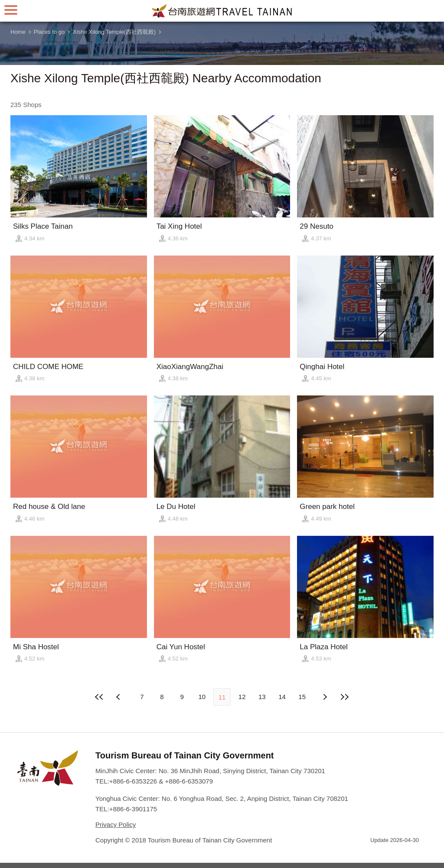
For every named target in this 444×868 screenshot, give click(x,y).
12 (242, 697)
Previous (325, 697)
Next (119, 697)
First (99, 697)
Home (18, 32)
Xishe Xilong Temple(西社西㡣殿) (114, 32)
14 (282, 697)
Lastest (345, 697)
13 (262, 697)
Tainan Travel (222, 11)
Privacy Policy (116, 824)
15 (302, 697)
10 (202, 697)
